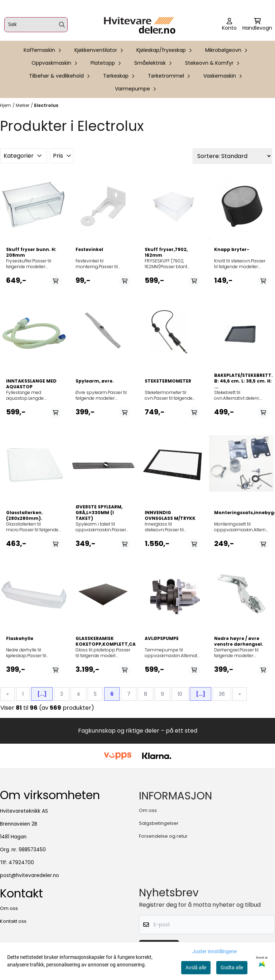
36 (222, 694)
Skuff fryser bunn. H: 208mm (31, 252)
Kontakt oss (13, 921)
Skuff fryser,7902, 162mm (166, 252)
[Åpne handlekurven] (257, 25)
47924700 (21, 863)
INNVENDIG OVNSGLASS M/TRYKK (170, 516)
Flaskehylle (20, 639)
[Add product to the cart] (56, 281)
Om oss (148, 810)
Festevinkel (89, 250)
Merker (23, 105)
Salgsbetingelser (159, 823)
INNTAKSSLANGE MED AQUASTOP (31, 384)
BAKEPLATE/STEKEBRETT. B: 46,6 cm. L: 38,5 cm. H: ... (242, 381)
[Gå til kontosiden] (229, 25)
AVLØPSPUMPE (162, 639)
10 (180, 694)
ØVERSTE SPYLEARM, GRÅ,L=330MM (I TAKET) (99, 513)
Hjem (6, 105)
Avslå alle (196, 967)
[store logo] (140, 25)
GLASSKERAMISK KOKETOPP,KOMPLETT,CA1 (103, 641)
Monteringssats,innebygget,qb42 (242, 513)
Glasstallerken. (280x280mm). (25, 516)
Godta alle (232, 967)
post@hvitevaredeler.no (30, 875)
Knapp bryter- (232, 250)
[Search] (62, 25)
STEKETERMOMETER (168, 381)
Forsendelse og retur (163, 836)
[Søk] (36, 25)
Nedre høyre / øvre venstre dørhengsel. (239, 641)
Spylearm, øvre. (95, 381)
